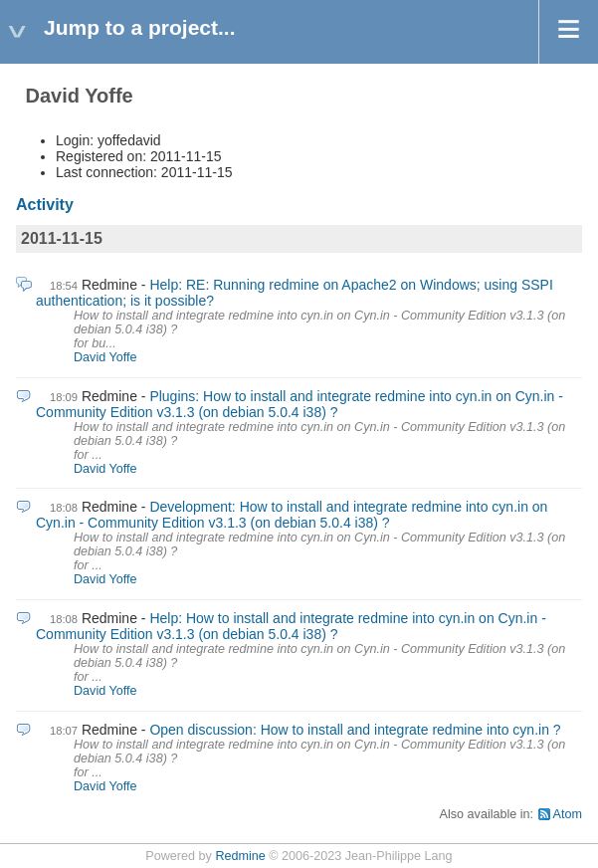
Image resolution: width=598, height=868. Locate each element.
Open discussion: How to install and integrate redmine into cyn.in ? (355, 730)
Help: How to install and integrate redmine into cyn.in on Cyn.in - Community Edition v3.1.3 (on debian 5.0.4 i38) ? (291, 626)
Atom (568, 814)
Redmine (240, 856)
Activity (45, 205)
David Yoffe (105, 357)
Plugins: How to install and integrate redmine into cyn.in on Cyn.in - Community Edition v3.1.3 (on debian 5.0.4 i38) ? (299, 404)
